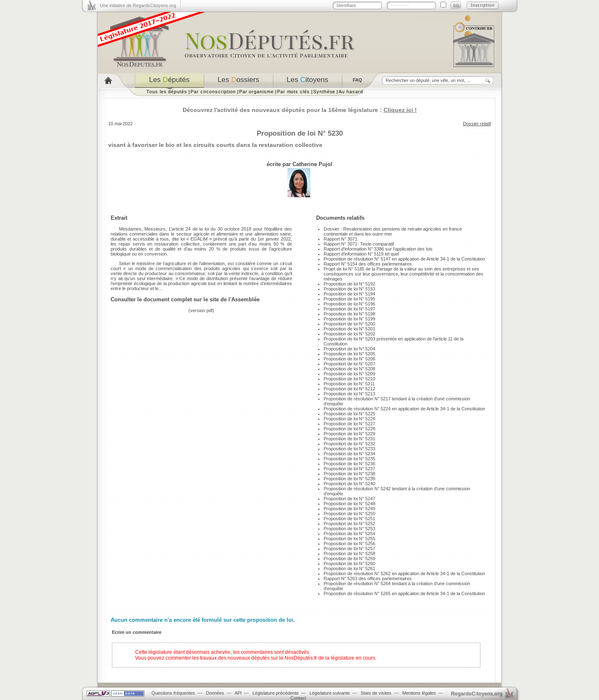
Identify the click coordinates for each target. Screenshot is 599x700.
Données (215, 693)
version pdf (201, 310)
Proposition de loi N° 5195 (349, 299)
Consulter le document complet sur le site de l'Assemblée (185, 299)
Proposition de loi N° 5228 (349, 429)
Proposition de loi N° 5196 (349, 304)
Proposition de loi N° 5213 (349, 394)
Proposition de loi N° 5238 (349, 474)
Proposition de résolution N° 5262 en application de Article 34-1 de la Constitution (404, 573)
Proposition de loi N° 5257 (349, 549)
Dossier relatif (477, 124)
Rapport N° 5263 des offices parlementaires (368, 578)
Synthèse (324, 92)
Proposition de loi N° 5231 (349, 439)
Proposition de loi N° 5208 (349, 369)
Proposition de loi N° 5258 (349, 554)
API (238, 693)
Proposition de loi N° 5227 (349, 424)
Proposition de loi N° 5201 (349, 329)
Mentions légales (419, 693)
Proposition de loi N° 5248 (349, 504)
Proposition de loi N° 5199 (349, 319)
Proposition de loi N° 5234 (349, 454)
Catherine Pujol (312, 164)
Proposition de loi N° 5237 (349, 469)
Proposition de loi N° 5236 (349, 464)
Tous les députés (167, 92)
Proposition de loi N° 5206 (349, 359)
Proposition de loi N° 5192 (349, 284)
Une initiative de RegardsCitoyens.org (138, 5)
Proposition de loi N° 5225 (349, 414)
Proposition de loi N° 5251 (349, 519)
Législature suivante (330, 693)
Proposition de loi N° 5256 (349, 544)
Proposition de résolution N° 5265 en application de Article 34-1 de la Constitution (404, 593)
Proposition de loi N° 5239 (349, 479)
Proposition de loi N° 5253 (349, 529)
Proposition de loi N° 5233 (349, 449)
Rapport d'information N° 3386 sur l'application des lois (378, 249)
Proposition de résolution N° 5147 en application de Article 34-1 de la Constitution (404, 259)
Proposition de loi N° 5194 (349, 294)
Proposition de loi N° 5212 (349, 389)
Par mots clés (293, 92)
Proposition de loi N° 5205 (349, 354)
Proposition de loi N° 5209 (349, 374)
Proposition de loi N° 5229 (349, 434)
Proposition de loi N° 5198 (349, 314)
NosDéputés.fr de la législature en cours (330, 658)
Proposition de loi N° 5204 (349, 349)
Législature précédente (276, 693)
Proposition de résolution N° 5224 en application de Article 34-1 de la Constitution (404, 409)
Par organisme (256, 92)
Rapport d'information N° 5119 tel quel (361, 254)
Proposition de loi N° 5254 (349, 534)
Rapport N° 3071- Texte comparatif (359, 244)
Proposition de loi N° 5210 (349, 379)
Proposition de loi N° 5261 (349, 568)
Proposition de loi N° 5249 (349, 509)
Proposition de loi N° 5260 (349, 563)
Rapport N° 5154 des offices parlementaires (368, 264)
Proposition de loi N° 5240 (349, 484)
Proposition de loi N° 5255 (349, 539)
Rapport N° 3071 (340, 239)
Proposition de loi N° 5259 (349, 559)
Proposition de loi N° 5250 (349, 514)
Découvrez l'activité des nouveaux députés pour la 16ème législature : (300, 110)
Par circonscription (213, 92)
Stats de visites (376, 693)
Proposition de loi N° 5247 (349, 499)
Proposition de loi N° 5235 (349, 459)
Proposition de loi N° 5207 (349, 364)
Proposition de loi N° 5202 (349, 334)
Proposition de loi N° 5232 (349, 444)
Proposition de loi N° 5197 (349, 309)
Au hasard (351, 92)
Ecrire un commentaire (137, 632)
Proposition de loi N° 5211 (349, 384)
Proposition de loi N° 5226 (349, 419)
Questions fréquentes (173, 693)
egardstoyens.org (477, 694)
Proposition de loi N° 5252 (349, 524)
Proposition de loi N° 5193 (349, 289)
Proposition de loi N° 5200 (349, 324)
